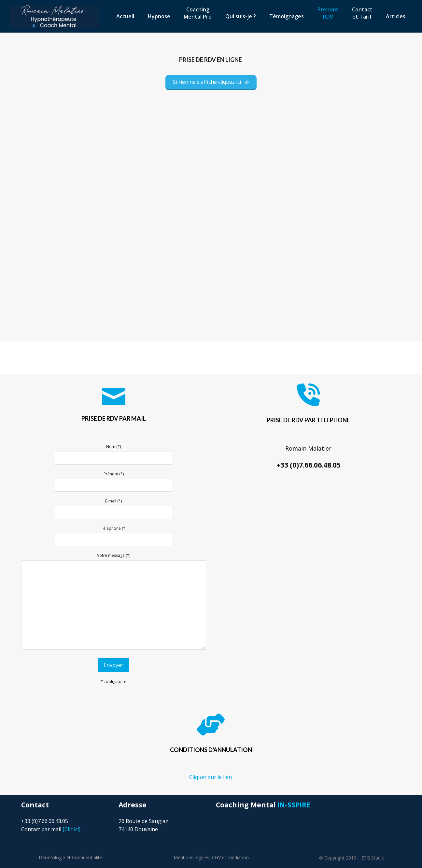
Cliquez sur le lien (211, 777)
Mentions (191, 857)
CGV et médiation (230, 857)
